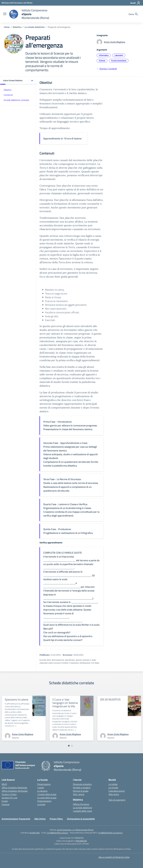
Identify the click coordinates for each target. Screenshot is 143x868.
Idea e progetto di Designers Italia (114, 857)
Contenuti (8, 95)
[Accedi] (135, 3)
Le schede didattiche (82, 808)
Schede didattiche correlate (16, 100)
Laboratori (119, 55)
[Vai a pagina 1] (69, 746)
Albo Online (40, 819)
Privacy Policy (56, 819)
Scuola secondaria (119, 61)
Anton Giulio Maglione (115, 42)
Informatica (104, 55)
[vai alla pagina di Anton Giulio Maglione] (23, 734)
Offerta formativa (81, 804)
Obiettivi (8, 90)
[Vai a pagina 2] (72, 746)
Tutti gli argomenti (117, 800)
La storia (41, 804)
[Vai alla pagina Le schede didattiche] (35, 27)
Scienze (102, 61)
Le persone (42, 791)
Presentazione (44, 784)
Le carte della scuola (47, 798)
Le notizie (113, 784)
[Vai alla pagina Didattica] (17, 27)
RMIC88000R (81, 841)
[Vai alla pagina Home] (7, 27)
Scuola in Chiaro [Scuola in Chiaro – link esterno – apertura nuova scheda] (9, 794)
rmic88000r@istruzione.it (58, 833)
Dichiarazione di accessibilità (81, 819)
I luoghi (41, 788)
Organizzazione (44, 801)
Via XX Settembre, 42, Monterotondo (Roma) (75, 830)
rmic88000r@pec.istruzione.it (110, 833)
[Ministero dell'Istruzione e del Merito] (17, 3)
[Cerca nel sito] (133, 14)
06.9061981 (35, 833)
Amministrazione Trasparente (16, 819)
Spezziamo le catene (16, 699)
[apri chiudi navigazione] (5, 14)
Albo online (114, 794)
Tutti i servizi (79, 794)
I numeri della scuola (47, 794)
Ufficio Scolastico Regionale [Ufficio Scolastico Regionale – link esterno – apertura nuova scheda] (14, 788)
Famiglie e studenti (82, 788)
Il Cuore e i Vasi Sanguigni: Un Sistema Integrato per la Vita (65, 703)
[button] (18, 81)
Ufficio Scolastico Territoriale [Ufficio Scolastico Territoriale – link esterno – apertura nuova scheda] (15, 791)
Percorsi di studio (81, 791)
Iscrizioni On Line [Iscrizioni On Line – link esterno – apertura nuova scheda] (9, 798)
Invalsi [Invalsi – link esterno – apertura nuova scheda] (5, 801)
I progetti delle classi (82, 811)
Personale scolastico (82, 784)
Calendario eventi (117, 791)
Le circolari (113, 788)
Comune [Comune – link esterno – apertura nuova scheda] (6, 804)
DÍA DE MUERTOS (110, 699)
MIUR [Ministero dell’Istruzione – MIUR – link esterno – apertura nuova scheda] (4, 784)
